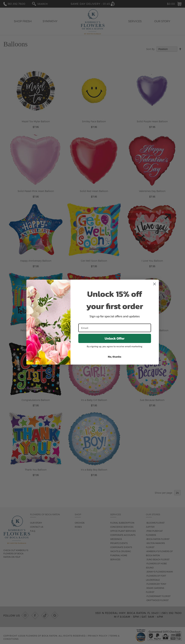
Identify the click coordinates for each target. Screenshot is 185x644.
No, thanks (115, 357)
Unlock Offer (115, 338)
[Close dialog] (155, 284)
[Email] (115, 328)
